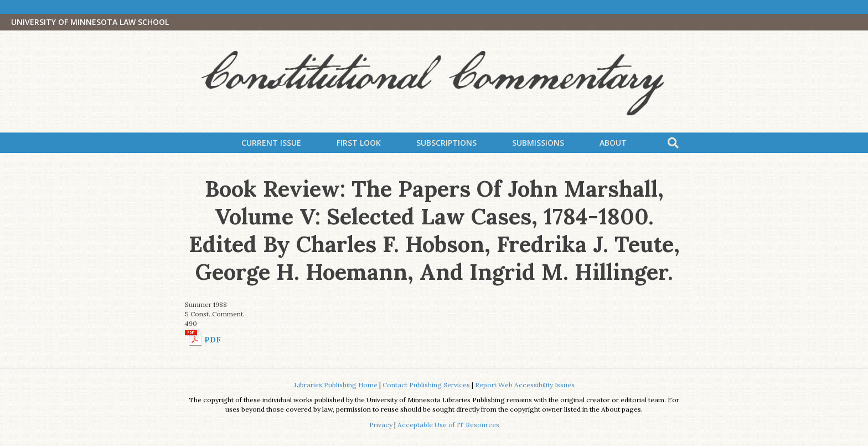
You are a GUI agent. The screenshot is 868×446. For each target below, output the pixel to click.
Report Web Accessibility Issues (525, 385)
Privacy (381, 425)
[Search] (673, 143)
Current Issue (271, 143)
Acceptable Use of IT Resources (448, 425)
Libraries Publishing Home (336, 385)
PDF (213, 340)
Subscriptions (446, 143)
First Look (359, 143)
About (613, 143)
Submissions (538, 143)
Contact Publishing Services (426, 385)
